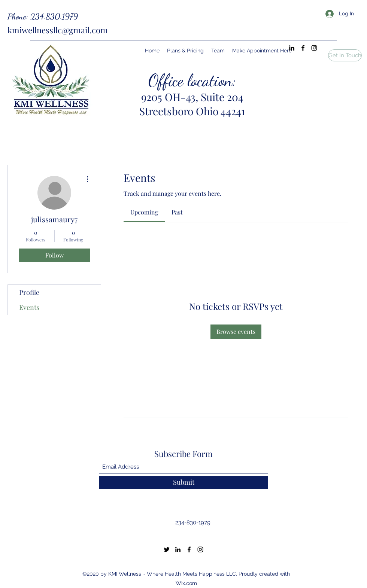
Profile (29, 292)
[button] (345, 55)
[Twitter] (167, 549)
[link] (144, 212)
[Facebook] (303, 48)
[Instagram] (314, 48)
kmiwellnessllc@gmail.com (58, 30)
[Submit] (183, 483)
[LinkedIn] (292, 48)
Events (29, 307)
